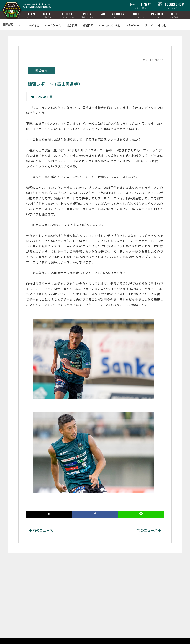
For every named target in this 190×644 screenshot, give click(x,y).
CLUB (174, 15)
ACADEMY (118, 15)
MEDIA (87, 15)
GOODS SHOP (174, 5)
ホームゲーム (53, 25)
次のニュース (149, 530)
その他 (162, 25)
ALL (21, 25)
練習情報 (88, 25)
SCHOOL (138, 15)
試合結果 (72, 25)
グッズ (149, 25)
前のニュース (41, 530)
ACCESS (67, 15)
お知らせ (34, 25)
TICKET (143, 5)
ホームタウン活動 (110, 25)
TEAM (32, 15)
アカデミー (132, 25)
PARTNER (157, 15)
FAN (102, 15)
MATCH (48, 15)
